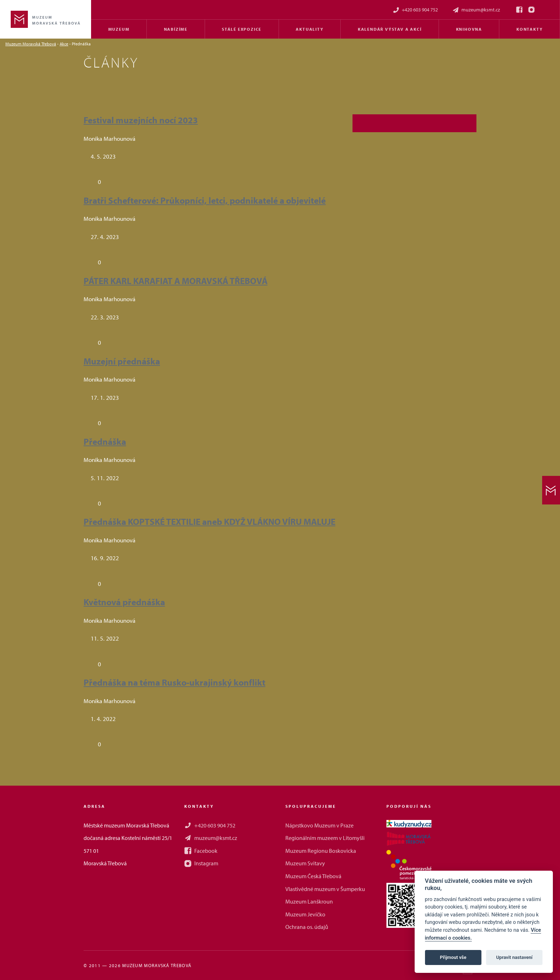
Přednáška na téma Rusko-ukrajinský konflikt (174, 682)
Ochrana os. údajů (307, 927)
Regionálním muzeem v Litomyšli (325, 838)
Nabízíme (176, 29)
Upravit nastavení (514, 957)
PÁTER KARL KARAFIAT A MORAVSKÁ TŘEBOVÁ (176, 281)
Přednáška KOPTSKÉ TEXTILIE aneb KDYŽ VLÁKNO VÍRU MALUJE (209, 521)
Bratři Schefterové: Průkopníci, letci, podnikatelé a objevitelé (205, 200)
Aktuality (309, 29)
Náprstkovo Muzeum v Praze (319, 825)
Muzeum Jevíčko (305, 914)
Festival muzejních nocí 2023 (141, 120)
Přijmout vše (453, 957)
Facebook (201, 851)
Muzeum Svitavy (305, 863)
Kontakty (529, 29)
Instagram (201, 863)
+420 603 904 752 (415, 10)
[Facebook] (519, 10)
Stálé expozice (242, 29)
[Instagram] (531, 10)
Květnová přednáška (124, 602)
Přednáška (105, 441)
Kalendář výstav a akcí (390, 29)
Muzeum (119, 29)
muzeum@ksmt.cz (476, 10)
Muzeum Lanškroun (309, 901)
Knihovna (469, 29)
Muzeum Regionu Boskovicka (321, 851)
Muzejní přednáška (122, 361)
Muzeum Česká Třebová (313, 876)
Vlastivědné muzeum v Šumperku (325, 889)
